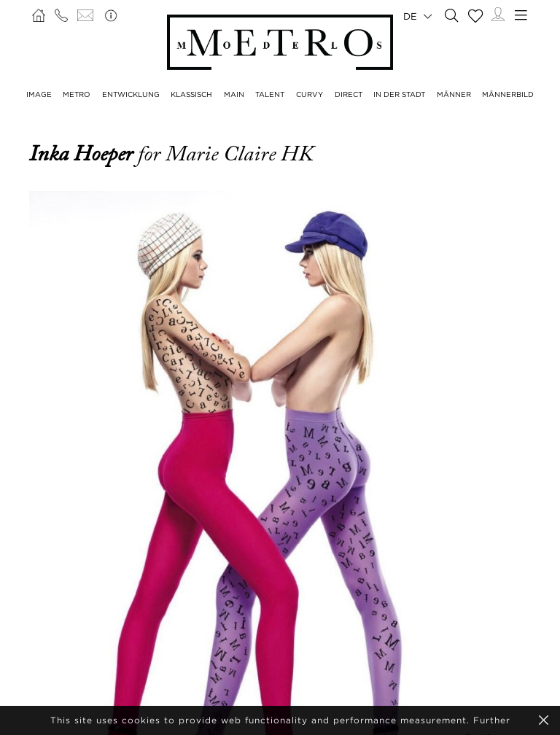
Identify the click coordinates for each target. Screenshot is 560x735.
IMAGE (39, 94)
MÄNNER (454, 94)
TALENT (270, 94)
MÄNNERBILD (508, 94)
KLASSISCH (191, 94)
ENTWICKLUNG (131, 94)
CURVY (310, 94)
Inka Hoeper (83, 154)
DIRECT (349, 94)
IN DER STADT (399, 94)
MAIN (234, 94)
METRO (77, 94)
